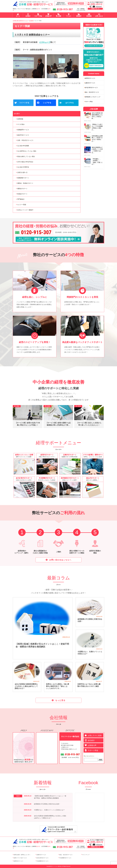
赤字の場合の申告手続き (25, 162)
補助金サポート (22, 189)
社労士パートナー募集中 (25, 210)
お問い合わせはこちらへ (60, 560)
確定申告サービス (23, 135)
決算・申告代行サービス (25, 140)
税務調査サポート (23, 178)
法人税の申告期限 (23, 146)
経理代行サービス (90, 78)
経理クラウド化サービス (20, 858)
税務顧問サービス (23, 130)
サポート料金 (89, 102)
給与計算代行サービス (91, 88)
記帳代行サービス (90, 83)
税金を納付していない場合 (26, 156)
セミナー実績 (22, 205)
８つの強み (21, 124)
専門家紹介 (21, 199)
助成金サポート (22, 194)
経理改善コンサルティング (93, 97)
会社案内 (17, 114)
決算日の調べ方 (22, 172)
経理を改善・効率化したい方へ (22, 855)
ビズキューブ (45, 42)
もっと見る (60, 700)
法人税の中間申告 (23, 167)
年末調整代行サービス (43, 861)
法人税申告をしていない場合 (27, 151)
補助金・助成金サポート (25, 183)
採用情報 (20, 119)
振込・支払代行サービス (92, 92)
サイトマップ (86, 855)
